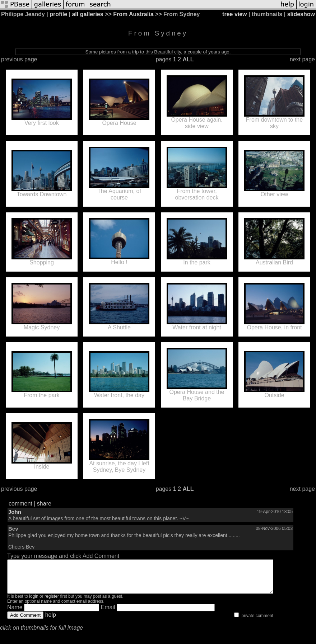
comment (20, 504)
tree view (234, 14)
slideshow (301, 14)
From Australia (133, 14)
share (44, 504)
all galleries (87, 14)
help (51, 621)
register (52, 603)
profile (58, 14)
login (34, 603)
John (15, 512)
